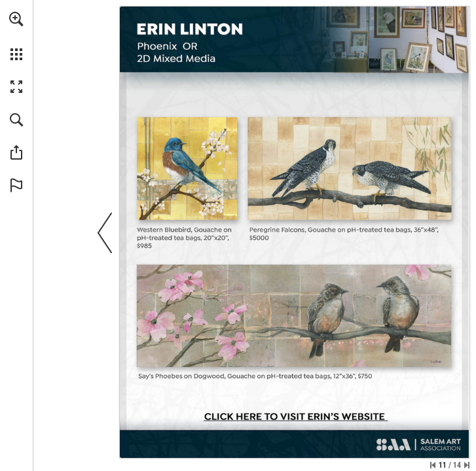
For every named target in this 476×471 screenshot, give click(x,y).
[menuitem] (16, 36)
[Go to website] (295, 418)
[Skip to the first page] (433, 465)
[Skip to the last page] (467, 465)
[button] (16, 19)
